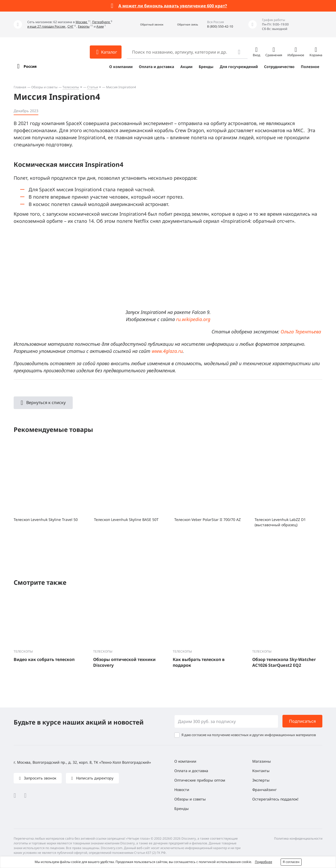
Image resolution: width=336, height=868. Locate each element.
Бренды (206, 67)
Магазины (262, 761)
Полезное (310, 67)
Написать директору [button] (94, 778)
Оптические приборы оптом (200, 780)
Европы (84, 26)
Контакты (261, 771)
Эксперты (261, 780)
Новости (182, 790)
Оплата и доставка (156, 67)
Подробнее (264, 862)
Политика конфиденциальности (298, 838)
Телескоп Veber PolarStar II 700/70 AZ (208, 520)
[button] (146, 25)
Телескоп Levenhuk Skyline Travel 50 (46, 520)
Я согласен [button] (291, 862)
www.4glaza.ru (167, 351)
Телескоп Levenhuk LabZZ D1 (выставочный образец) (280, 522)
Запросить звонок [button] (40, 778)
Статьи (93, 87)
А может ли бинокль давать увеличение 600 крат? (173, 6)
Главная (20, 87)
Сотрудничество (279, 67)
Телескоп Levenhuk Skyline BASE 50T (126, 520)
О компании (121, 67)
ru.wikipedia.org (193, 319)
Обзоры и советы (44, 87)
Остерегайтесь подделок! (275, 799)
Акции (186, 67)
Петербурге (101, 22)
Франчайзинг (264, 790)
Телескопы (71, 87)
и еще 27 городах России (47, 26)
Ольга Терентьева (301, 332)
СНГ (70, 26)
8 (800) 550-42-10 (220, 26)
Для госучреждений (239, 67)
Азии (100, 26)
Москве (82, 22)
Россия (30, 66)
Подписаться (302, 721)
